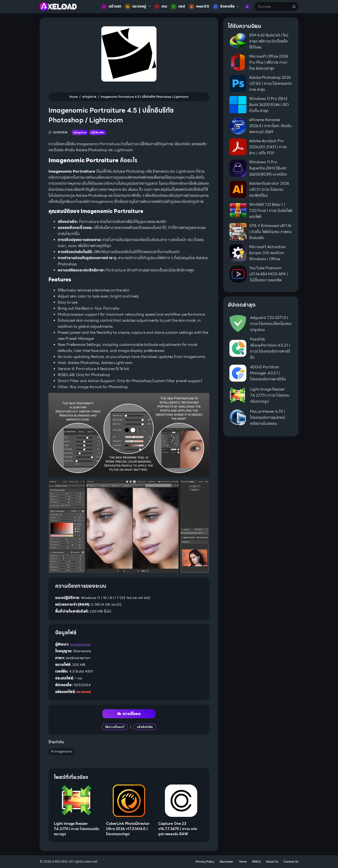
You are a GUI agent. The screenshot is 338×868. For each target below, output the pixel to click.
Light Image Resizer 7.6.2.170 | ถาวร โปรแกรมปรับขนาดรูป (77, 829)
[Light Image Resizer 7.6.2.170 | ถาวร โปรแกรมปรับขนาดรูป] (77, 801)
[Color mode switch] (247, 7)
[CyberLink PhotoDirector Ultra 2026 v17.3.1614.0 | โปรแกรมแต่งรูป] (129, 801)
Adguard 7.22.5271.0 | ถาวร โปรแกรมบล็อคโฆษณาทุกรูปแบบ (271, 324)
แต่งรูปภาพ (80, 132)
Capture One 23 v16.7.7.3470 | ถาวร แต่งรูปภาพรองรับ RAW (178, 829)
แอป (178, 7)
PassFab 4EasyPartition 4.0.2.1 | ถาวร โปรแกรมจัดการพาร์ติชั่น (270, 348)
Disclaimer (227, 862)
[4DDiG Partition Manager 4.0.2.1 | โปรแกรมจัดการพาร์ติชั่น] (238, 373)
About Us (272, 862)
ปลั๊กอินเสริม (98, 132)
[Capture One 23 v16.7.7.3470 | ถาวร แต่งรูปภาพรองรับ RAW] (181, 801)
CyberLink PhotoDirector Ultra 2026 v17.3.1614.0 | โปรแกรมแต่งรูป (128, 829)
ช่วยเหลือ (227, 7)
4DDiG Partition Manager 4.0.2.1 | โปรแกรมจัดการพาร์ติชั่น (268, 373)
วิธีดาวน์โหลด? (115, 727)
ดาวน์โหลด (129, 714)
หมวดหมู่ (138, 7)
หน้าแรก (111, 7)
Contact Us (291, 862)
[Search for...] (272, 6)
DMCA (257, 862)
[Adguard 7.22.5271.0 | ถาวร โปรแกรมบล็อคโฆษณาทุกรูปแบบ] (238, 324)
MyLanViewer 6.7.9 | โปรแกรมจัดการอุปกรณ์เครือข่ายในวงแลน (268, 417)
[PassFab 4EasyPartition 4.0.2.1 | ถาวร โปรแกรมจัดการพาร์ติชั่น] (238, 348)
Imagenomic (80, 644)
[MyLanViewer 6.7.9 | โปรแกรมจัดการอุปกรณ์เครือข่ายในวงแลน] (238, 418)
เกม (161, 7)
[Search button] (294, 6)
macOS (199, 7)
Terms (243, 862)
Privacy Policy (205, 862)
